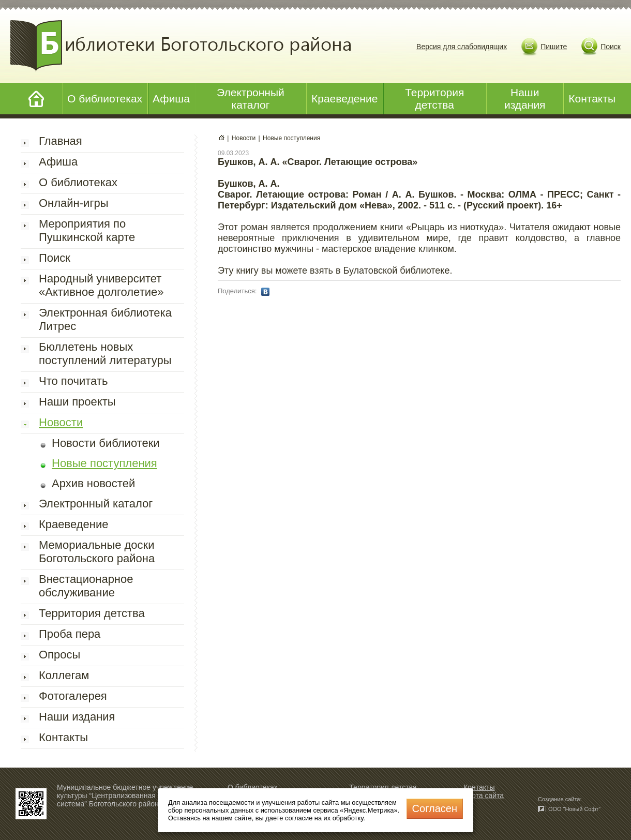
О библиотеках (105, 99)
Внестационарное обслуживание (86, 586)
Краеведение (344, 99)
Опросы (59, 655)
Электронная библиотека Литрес (105, 319)
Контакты (592, 99)
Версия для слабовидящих (462, 47)
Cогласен (435, 808)
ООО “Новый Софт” (574, 809)
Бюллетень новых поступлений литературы (105, 354)
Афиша (171, 99)
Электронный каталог (251, 99)
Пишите (554, 47)
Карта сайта (484, 796)
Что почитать (73, 381)
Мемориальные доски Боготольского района (97, 552)
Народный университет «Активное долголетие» (101, 285)
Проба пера (70, 634)
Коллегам (64, 675)
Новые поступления (104, 463)
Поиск (611, 47)
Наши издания (525, 99)
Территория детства (434, 99)
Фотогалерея (73, 696)
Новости (61, 422)
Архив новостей (93, 483)
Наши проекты (77, 402)
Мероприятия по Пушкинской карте (87, 230)
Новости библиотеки (106, 443)
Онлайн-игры (73, 203)
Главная (61, 141)
